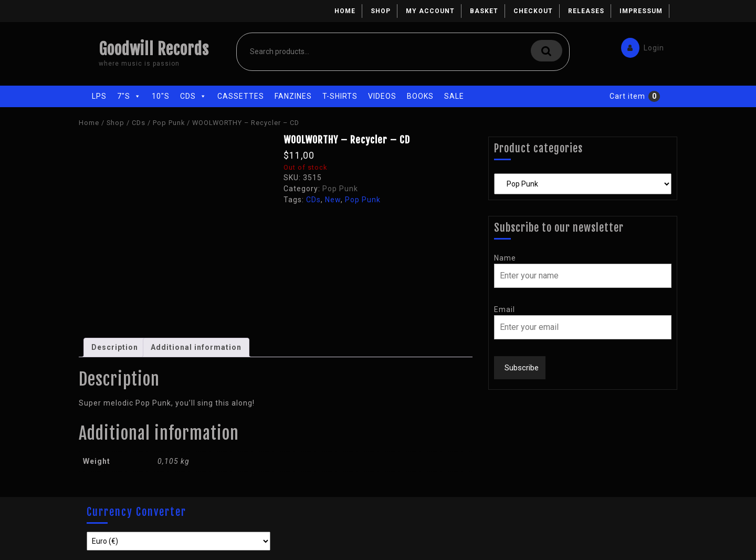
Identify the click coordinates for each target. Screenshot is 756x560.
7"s (129, 96)
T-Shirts (340, 96)
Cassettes (241, 96)
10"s (161, 96)
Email (505, 309)
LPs (99, 96)
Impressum (641, 11)
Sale (454, 96)
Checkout (533, 11)
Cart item (627, 96)
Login (640, 45)
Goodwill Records (154, 49)
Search (547, 51)
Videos (382, 96)
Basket (484, 11)
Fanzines (293, 96)
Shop (381, 11)
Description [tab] (115, 347)
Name (505, 258)
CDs (193, 96)
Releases (586, 11)
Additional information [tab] (196, 347)
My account (430, 11)
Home (345, 11)
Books (420, 96)
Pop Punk (169, 123)
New (333, 200)
